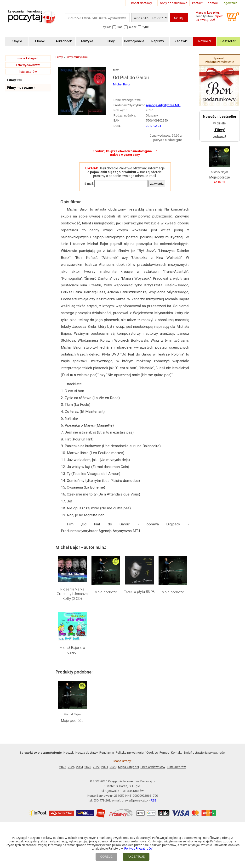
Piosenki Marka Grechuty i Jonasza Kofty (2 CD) (72, 594)
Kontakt (176, 753)
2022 (96, 767)
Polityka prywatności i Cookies (137, 753)
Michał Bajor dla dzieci (72, 650)
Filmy (11, 80)
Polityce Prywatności (138, 849)
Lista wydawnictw (153, 767)
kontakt (197, 3)
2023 (88, 767)
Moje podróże (106, 592)
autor (133, 27)
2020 (113, 767)
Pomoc (164, 753)
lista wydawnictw (28, 65)
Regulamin (107, 753)
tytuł (146, 27)
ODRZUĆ (106, 857)
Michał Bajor (122, 84)
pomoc (213, 3)
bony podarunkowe (174, 3)
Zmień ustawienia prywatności (204, 753)
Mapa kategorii (128, 767)
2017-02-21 (154, 126)
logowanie (230, 3)
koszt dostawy (142, 3)
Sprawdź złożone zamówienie (220, 60)
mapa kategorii (28, 58)
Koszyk (69, 753)
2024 (80, 767)
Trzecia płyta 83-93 (139, 592)
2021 (105, 767)
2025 (71, 767)
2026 (63, 767)
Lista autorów (176, 767)
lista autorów (28, 72)
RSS (154, 800)
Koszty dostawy (87, 753)
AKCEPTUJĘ (136, 857)
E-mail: (89, 184)
